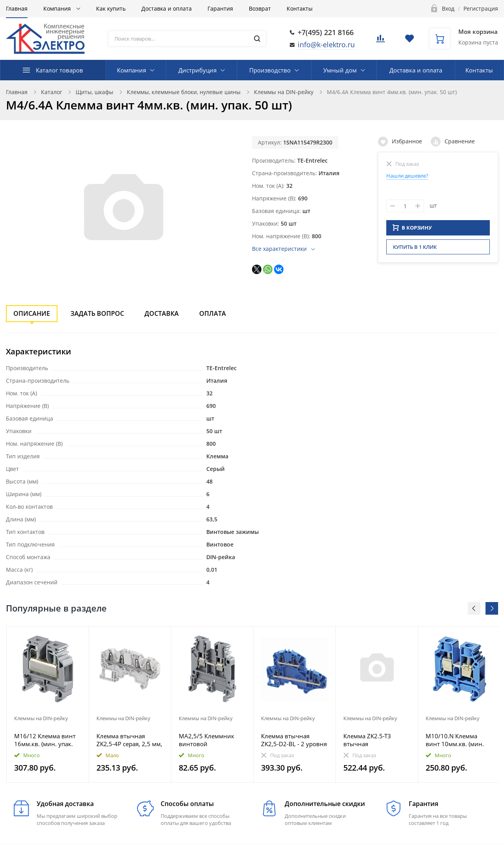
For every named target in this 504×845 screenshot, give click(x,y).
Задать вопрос (97, 313)
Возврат (260, 8)
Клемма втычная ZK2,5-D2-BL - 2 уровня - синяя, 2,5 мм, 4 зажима (294, 740)
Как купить (111, 8)
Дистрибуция (197, 70)
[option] (48, 704)
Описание (32, 313)
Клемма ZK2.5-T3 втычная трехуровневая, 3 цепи (376, 740)
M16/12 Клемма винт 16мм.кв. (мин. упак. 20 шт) (45, 740)
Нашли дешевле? (407, 176)
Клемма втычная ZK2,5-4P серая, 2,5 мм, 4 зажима (129, 740)
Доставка (162, 313)
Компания (58, 8)
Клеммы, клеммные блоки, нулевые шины (184, 92)
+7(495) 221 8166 (326, 32)
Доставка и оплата (167, 8)
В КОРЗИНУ (412, 230)
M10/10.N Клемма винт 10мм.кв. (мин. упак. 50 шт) (455, 740)
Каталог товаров (59, 70)
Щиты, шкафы (94, 92)
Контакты (300, 8)
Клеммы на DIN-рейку (284, 92)
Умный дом (340, 70)
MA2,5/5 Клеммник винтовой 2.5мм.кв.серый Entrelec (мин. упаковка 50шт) (212, 740)
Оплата (213, 313)
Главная (17, 8)
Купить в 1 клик (415, 249)
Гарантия (220, 8)
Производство (270, 70)
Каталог (52, 92)
